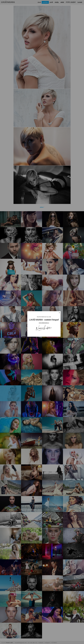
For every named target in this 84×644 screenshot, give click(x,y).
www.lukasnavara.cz (44, 323)
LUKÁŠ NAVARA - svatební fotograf (44, 320)
